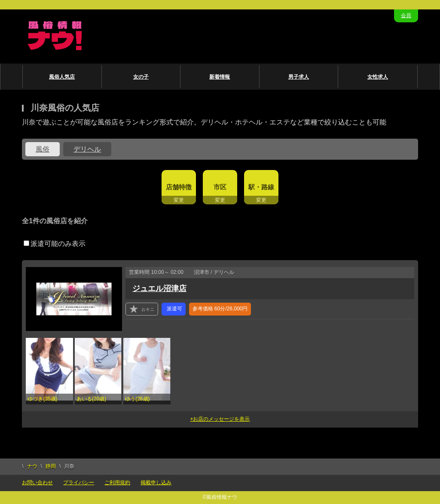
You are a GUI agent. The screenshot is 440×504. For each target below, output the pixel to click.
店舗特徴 (179, 187)
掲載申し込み (156, 483)
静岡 (51, 466)
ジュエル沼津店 (159, 288)
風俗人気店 (62, 77)
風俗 (43, 149)
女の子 (141, 77)
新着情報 (220, 77)
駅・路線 (261, 187)
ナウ (32, 466)
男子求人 (299, 77)
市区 (220, 187)
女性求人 (378, 77)
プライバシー (79, 483)
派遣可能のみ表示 (55, 244)
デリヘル (87, 149)
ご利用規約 (117, 483)
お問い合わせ (37, 483)
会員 (406, 15)
